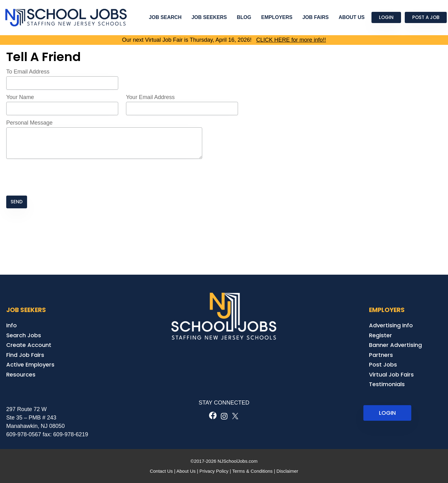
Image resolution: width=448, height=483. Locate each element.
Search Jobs (24, 335)
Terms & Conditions (252, 471)
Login (386, 17)
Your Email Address (150, 97)
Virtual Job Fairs (391, 374)
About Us (352, 17)
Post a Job (426, 17)
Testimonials (387, 384)
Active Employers (30, 365)
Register (380, 335)
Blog (244, 17)
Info (12, 325)
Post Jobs (383, 365)
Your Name (20, 97)
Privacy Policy (214, 471)
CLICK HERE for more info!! (291, 40)
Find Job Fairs (25, 355)
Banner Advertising (395, 345)
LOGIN (387, 413)
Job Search (165, 17)
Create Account (29, 345)
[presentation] (54, 178)
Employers (277, 17)
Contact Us (161, 471)
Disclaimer (287, 471)
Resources (21, 374)
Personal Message (29, 123)
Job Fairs (315, 17)
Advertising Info (391, 325)
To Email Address (28, 72)
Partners (381, 355)
